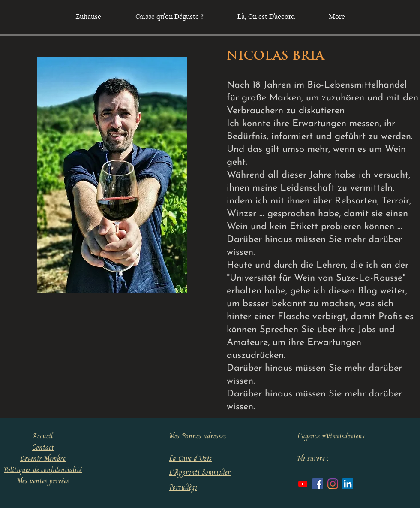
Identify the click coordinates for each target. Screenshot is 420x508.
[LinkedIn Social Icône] (348, 484)
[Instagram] (333, 484)
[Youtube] (303, 484)
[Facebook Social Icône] (318, 484)
